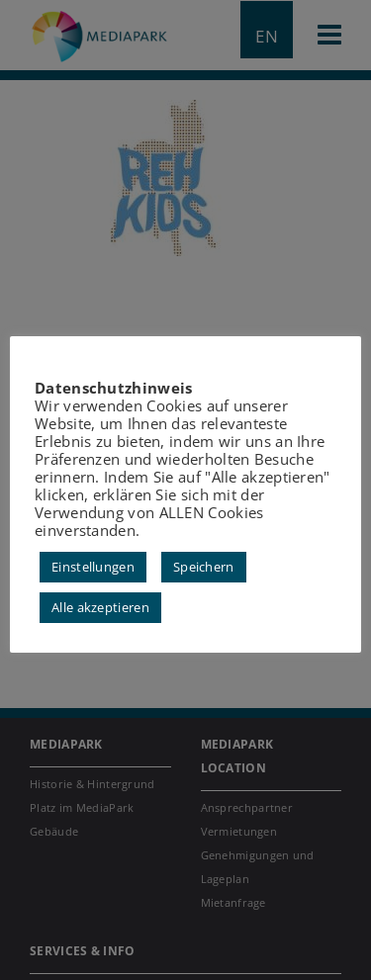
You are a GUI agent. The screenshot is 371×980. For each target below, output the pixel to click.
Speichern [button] (204, 567)
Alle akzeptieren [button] (100, 607)
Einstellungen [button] (93, 567)
